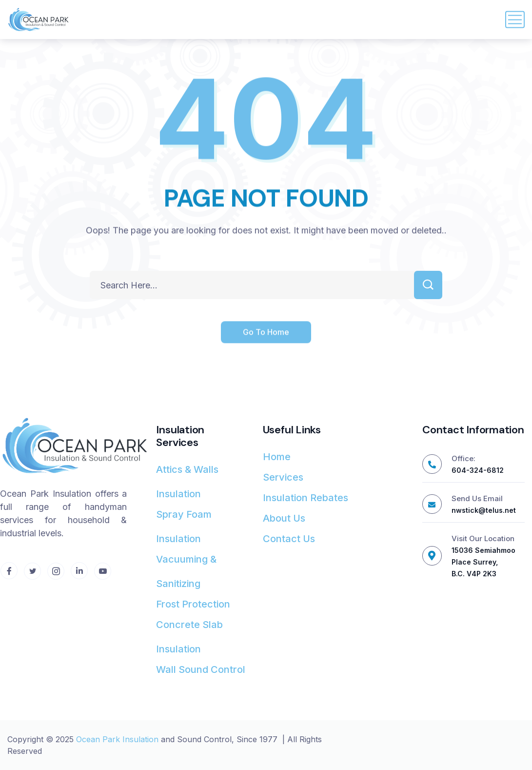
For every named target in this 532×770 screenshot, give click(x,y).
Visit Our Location (483, 538)
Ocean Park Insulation (117, 739)
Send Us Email (477, 498)
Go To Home (266, 333)
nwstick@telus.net (484, 510)
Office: (463, 458)
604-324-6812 (478, 470)
